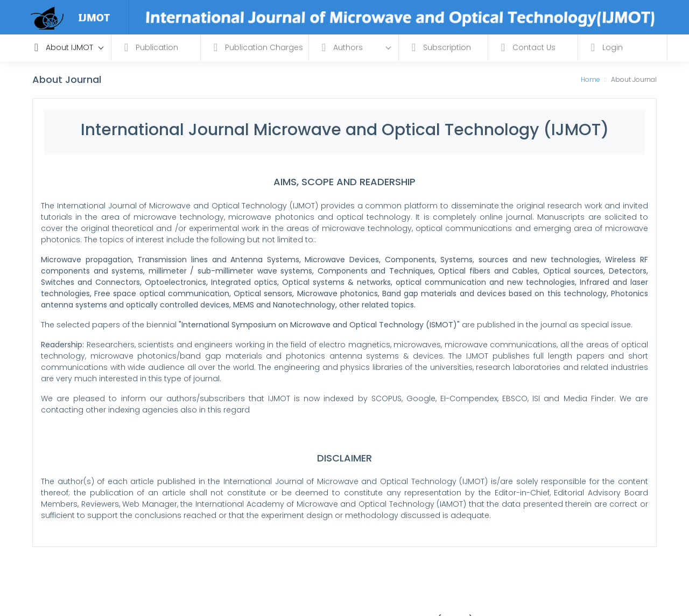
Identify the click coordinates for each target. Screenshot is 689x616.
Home (590, 79)
